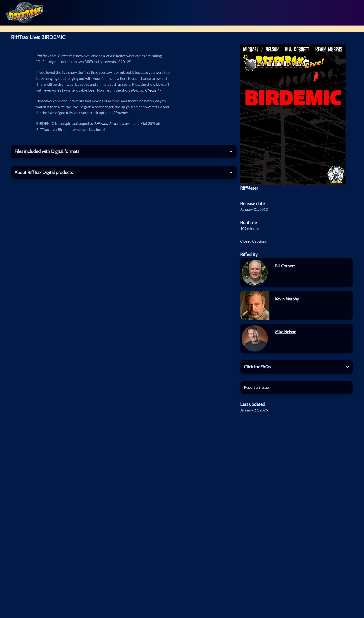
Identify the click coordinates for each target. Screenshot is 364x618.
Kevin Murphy (287, 299)
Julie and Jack (105, 123)
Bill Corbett (285, 266)
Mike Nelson (286, 332)
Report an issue (256, 387)
